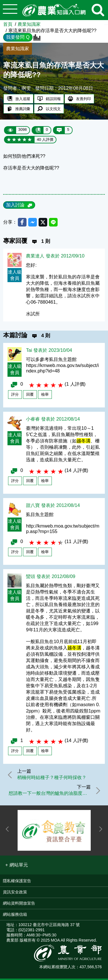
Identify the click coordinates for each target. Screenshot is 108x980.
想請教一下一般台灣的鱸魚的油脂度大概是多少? (49, 794)
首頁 (8, 24)
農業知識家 (29, 24)
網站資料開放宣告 (19, 905)
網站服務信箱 (15, 916)
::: (106, 23)
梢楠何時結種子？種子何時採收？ (52, 778)
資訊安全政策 (15, 893)
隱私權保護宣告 (17, 882)
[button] (16, 866)
